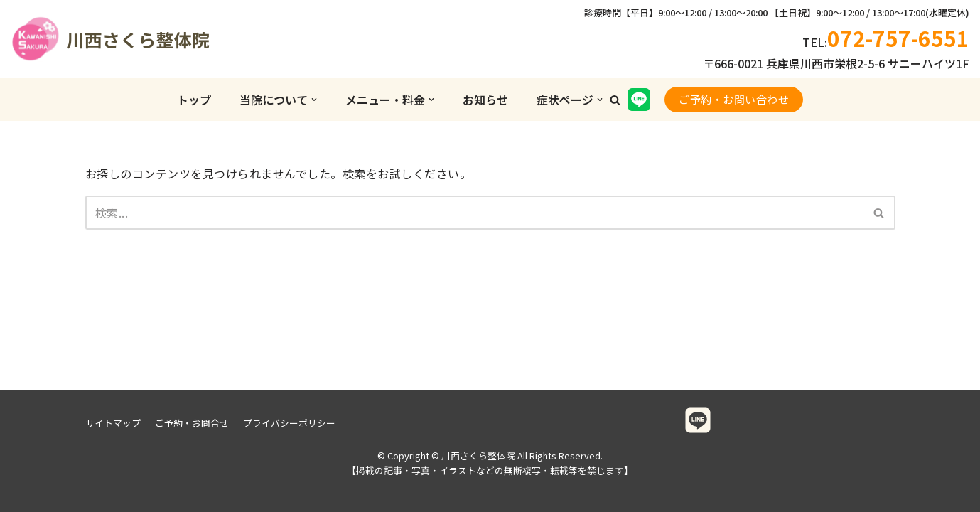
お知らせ (485, 100)
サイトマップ (113, 423)
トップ (194, 100)
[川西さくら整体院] (82, 39)
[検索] (474, 213)
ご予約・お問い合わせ (734, 99)
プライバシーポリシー (289, 423)
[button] (615, 100)
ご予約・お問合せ (192, 423)
